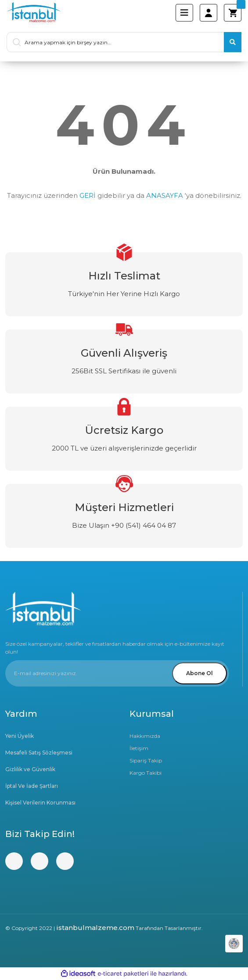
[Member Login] (208, 13)
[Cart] (233, 13)
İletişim (139, 748)
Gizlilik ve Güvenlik (30, 769)
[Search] (124, 42)
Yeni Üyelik (20, 736)
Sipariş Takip (146, 760)
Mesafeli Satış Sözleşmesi (39, 753)
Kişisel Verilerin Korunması (40, 803)
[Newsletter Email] (117, 673)
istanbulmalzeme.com (95, 928)
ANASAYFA (165, 195)
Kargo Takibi (146, 773)
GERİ (88, 195)
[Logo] (34, 13)
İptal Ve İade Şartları (32, 786)
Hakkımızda (145, 736)
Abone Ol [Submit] (199, 673)
